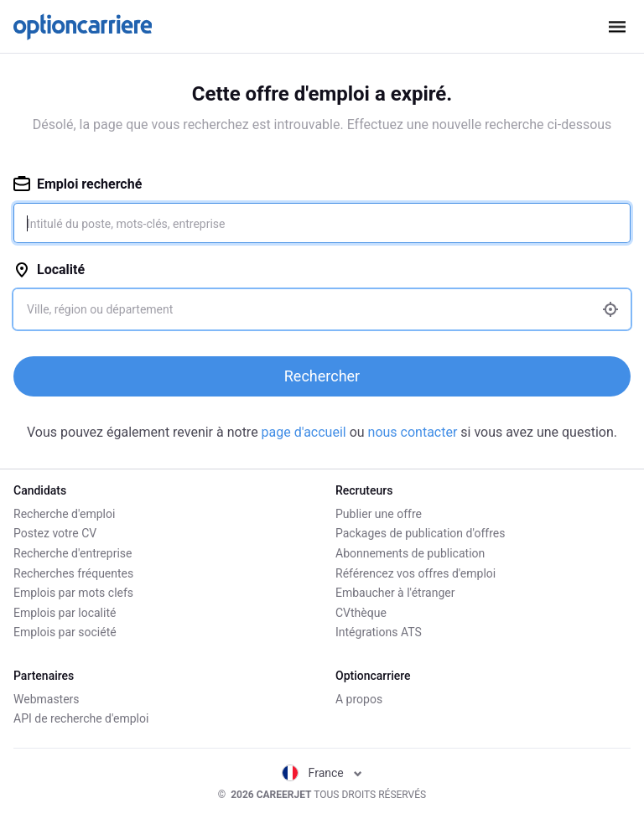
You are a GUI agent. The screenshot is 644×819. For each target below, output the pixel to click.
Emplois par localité (65, 613)
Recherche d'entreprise (73, 553)
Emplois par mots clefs (73, 593)
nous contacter (413, 432)
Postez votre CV (55, 533)
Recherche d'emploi (64, 514)
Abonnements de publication (410, 553)
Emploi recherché (78, 184)
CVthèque (361, 613)
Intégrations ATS (379, 632)
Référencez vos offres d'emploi (415, 573)
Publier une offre (379, 514)
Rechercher (322, 376)
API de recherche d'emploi (81, 718)
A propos (359, 699)
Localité (49, 270)
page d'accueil (306, 432)
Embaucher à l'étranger (395, 593)
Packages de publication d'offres (420, 533)
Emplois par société (65, 632)
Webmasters (47, 699)
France (322, 773)
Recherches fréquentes (73, 573)
